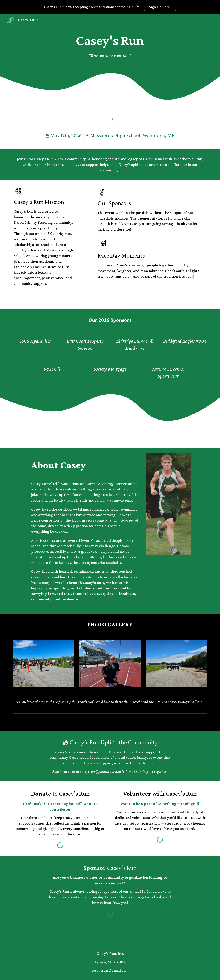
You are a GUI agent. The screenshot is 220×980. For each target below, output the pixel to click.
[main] (110, 46)
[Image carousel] (44, 664)
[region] (110, 7)
